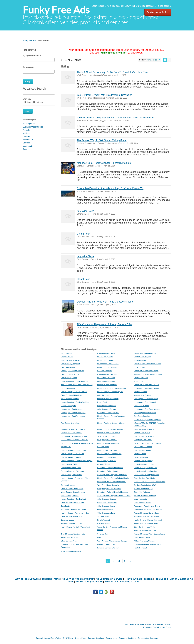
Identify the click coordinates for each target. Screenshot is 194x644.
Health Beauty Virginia (142, 357)
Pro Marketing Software (89, 582)
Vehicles (26, 133)
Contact (168, 624)
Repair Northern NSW (69, 537)
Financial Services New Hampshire (111, 429)
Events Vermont (104, 520)
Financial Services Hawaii (144, 429)
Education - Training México (108, 413)
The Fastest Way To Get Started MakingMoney (102, 140)
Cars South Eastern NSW (71, 468)
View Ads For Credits (135, 6)
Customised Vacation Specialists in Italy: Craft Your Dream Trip (111, 188)
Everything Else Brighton (107, 440)
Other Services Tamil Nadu (144, 478)
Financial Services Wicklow (108, 548)
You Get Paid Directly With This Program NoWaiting (105, 95)
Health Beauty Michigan (70, 464)
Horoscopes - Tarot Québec (72, 409)
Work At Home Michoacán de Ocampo (112, 541)
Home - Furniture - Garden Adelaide (75, 402)
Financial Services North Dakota (74, 429)
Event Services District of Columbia (147, 443)
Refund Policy (81, 638)
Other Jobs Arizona (141, 406)
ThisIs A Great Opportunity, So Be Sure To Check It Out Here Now (112, 72)
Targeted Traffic (51, 579)
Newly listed (152, 60)
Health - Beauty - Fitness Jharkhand (148, 520)
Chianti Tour (83, 234)
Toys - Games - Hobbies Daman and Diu (77, 385)
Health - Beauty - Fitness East (73, 454)
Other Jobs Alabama (142, 492)
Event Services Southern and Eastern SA (77, 443)
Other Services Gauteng (107, 499)
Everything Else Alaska (143, 440)
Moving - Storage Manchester (109, 443)
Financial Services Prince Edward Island (149, 534)
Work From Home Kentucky (108, 485)
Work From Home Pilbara (71, 551)
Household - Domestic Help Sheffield (112, 482)
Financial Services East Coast (145, 530)
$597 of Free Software (27, 579)
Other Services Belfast (142, 502)
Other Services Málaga (106, 381)
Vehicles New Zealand (142, 395)
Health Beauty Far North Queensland (75, 527)
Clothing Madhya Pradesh (71, 457)
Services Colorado (105, 371)
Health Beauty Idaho (105, 357)
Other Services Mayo (69, 541)
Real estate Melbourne (106, 378)
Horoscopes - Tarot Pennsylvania (147, 409)
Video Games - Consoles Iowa (73, 492)
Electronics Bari (103, 523)
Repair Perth (102, 402)
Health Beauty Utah (141, 360)
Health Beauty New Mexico (71, 475)
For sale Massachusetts (107, 406)
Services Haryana (68, 388)
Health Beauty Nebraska (70, 360)
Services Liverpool (68, 485)
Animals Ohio (66, 447)
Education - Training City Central (74, 509)
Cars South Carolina (142, 416)
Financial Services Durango (72, 523)
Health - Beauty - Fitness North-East (75, 513)
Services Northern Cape (143, 488)
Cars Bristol (65, 506)
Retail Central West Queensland (146, 475)
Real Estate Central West (107, 502)
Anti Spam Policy (54, 638)
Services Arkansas (141, 378)
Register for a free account (111, 6)
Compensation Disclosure (148, 638)
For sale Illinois (67, 357)
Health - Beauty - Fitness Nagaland (147, 420)
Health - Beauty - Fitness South (146, 523)
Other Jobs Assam (68, 367)
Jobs (25, 149)
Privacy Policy (42, 638)
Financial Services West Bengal (146, 371)
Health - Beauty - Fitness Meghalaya (112, 388)
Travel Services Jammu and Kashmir (148, 509)
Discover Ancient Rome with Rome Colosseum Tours (105, 302)
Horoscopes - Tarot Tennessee (73, 416)
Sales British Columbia (70, 399)
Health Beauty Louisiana (107, 461)
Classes (26, 136)
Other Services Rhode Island (72, 488)
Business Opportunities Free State (147, 544)
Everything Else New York (107, 353)
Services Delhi (139, 367)
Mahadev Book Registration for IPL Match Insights (104, 163)
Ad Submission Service (109, 579)
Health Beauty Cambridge (144, 464)
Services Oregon (104, 464)
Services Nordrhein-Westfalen (73, 471)
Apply (28, 82)
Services (27, 143)
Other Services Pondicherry (108, 399)
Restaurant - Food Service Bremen (147, 506)
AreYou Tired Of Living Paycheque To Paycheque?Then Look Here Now (115, 118)
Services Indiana (140, 392)
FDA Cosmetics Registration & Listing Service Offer (104, 324)
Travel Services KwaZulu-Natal (73, 534)
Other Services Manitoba (107, 385)
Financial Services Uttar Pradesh (146, 385)
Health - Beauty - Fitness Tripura (110, 392)
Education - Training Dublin (108, 471)
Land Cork (101, 537)
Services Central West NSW (145, 485)
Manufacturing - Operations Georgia (148, 374)
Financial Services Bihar (107, 457)
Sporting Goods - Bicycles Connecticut (112, 475)
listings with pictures (34, 102)
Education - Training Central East (147, 516)
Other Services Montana (107, 409)
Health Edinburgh (140, 548)
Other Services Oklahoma (107, 509)
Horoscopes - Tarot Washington (73, 413)
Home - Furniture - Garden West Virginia (77, 461)
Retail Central (139, 381)
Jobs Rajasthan (103, 395)
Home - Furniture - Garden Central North (150, 482)
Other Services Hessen (143, 447)
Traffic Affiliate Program (139, 579)
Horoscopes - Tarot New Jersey (146, 399)
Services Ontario (67, 353)
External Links (111, 638)
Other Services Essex (142, 537)
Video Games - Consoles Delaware (75, 440)
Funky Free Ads (56, 10)
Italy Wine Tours (85, 211)
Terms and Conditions (127, 638)
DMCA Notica (68, 638)
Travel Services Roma (106, 436)
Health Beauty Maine (105, 360)
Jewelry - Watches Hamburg (145, 495)
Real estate (28, 140)
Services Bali (102, 534)
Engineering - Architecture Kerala (74, 436)
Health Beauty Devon (142, 433)
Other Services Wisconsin (144, 436)
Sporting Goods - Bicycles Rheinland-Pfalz (114, 495)
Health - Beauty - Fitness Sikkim (146, 388)
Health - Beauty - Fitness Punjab (74, 450)
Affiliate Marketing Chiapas (144, 541)
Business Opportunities (33, 127)
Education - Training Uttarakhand (110, 468)
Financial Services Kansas (71, 433)
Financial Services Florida (107, 367)
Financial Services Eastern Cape (146, 513)
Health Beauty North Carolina (145, 471)
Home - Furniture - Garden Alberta (74, 381)
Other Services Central (106, 506)
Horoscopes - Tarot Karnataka (73, 371)
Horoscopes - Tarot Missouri (145, 402)
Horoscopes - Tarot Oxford (108, 450)
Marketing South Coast (106, 544)
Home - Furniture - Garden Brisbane (111, 423)
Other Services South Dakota (109, 433)
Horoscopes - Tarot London (108, 364)
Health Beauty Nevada (70, 495)
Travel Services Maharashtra (145, 353)
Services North (103, 516)
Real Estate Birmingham (70, 423)
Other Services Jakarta (106, 513)
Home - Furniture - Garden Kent (73, 499)
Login (94, 6)
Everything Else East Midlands (109, 488)
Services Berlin (103, 447)
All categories (29, 124)
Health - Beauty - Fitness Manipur (74, 392)
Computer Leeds (67, 520)
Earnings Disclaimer (96, 638)
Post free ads (158, 624)
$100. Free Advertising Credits (122, 582)
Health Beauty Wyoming (143, 461)
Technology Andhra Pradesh (145, 413)
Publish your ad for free (158, 12)
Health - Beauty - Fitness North (109, 454)
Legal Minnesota (140, 499)
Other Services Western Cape (73, 502)
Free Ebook (161, 579)
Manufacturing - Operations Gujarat (147, 364)
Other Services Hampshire (71, 516)
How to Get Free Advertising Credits (157, 627)
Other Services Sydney (70, 374)
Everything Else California (107, 374)
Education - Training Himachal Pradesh (113, 492)
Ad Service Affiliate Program (78, 579)
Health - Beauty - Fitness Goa (145, 468)
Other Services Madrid (142, 450)
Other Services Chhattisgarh (72, 395)
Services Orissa (140, 454)
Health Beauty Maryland (70, 364)
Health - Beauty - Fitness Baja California (113, 478)
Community (28, 146)
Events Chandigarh (68, 406)
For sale (26, 130)
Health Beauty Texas (69, 378)
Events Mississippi (141, 457)
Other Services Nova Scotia (144, 527)
